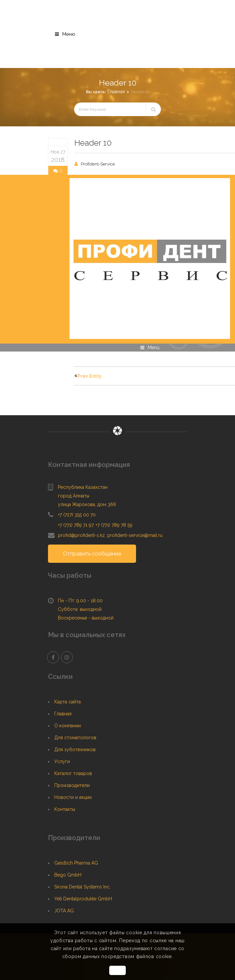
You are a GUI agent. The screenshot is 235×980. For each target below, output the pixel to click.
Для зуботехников (75, 750)
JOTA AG (64, 911)
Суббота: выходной (80, 609)
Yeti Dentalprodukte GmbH (83, 899)
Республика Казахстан (83, 487)
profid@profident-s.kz (81, 535)
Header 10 (93, 143)
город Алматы (74, 496)
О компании (68, 726)
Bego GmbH (68, 875)
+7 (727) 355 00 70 (77, 515)
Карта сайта (68, 702)
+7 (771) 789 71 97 (76, 525)
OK (117, 970)
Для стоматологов (75, 738)
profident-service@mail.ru (135, 535)
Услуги (62, 761)
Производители (72, 785)
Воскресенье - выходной (86, 618)
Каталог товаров (73, 773)
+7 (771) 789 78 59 (114, 525)
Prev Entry (88, 376)
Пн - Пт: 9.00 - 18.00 (80, 601)
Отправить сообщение (92, 554)
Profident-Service (98, 164)
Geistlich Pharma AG (76, 863)
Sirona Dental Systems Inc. (82, 887)
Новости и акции (73, 797)
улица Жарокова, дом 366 (87, 504)
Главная (116, 92)
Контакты (65, 809)
